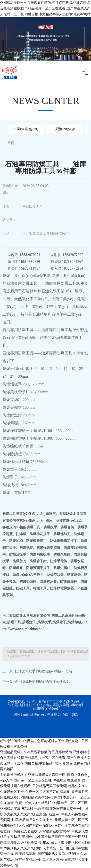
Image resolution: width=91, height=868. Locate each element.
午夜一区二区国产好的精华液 (48, 792)
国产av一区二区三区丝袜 (33, 780)
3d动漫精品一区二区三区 (69, 803)
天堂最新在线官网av (54, 831)
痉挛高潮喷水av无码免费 (19, 843)
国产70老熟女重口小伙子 (56, 854)
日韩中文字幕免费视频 (71, 826)
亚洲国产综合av (48, 814)
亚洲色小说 (31, 837)
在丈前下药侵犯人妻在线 (19, 831)
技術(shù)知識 (65, 129)
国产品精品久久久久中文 (34, 820)
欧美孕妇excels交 (48, 797)
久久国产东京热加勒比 (36, 826)
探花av (44, 843)
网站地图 (7, 769)
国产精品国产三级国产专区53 (63, 837)
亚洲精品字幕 (10, 809)
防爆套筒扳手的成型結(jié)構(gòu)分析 (44, 671)
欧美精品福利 (25, 854)
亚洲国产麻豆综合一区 (66, 809)
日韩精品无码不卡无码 (49, 786)
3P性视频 (26, 797)
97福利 (27, 809)
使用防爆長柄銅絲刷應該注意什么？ (42, 682)
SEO (75, 715)
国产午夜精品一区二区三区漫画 (39, 860)
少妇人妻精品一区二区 (53, 848)
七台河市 (41, 809)
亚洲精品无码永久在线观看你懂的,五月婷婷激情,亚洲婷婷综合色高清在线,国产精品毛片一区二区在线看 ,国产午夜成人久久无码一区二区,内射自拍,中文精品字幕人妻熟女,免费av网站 (45, 8)
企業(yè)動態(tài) (26, 129)
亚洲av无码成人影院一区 (47, 775)
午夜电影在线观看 (67, 780)
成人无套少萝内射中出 (68, 843)
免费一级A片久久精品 (32, 803)
